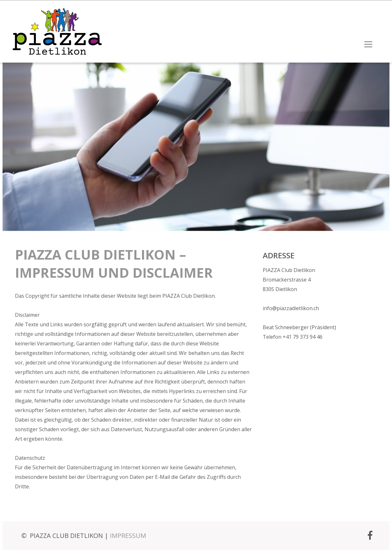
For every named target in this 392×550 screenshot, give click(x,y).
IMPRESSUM (128, 536)
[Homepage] (52, 51)
